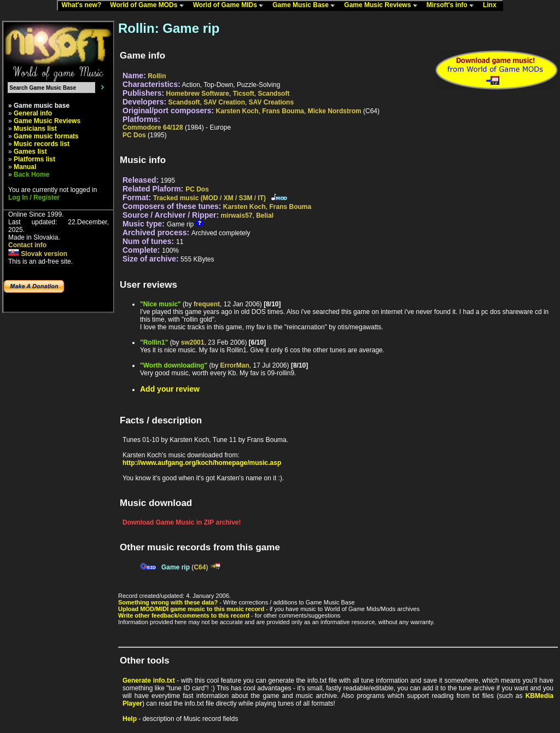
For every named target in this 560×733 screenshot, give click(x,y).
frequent (207, 304)
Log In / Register (34, 197)
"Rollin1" (154, 342)
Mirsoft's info (453, 5)
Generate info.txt (149, 680)
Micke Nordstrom (335, 111)
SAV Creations (271, 102)
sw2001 (193, 342)
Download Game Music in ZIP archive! (182, 522)
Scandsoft (273, 94)
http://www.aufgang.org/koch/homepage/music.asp (202, 463)
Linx (492, 5)
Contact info (27, 245)
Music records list (42, 144)
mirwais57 (236, 216)
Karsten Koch (237, 111)
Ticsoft (244, 94)
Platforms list (34, 159)
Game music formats (46, 136)
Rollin (157, 76)
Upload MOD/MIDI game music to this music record (191, 609)
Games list (30, 152)
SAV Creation (224, 102)
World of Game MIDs (231, 5)
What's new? (84, 5)
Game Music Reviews (383, 5)
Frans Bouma (283, 111)
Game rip (176, 567)
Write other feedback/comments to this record (184, 615)
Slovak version (38, 254)
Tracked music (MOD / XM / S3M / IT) (209, 198)
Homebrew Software (198, 94)
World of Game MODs (149, 5)
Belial (265, 216)
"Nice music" (161, 304)
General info (33, 113)
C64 (200, 567)
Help (130, 719)
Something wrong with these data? (168, 602)
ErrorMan (234, 365)
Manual (25, 167)
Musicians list (35, 129)
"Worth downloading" (174, 365)
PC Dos (134, 135)
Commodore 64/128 (153, 127)
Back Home (31, 174)
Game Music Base (306, 5)
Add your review (170, 389)
